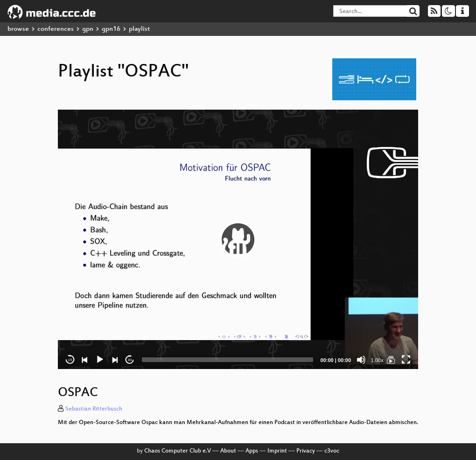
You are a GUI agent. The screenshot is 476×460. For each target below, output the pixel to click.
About (228, 451)
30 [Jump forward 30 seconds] (130, 360)
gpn (88, 29)
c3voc (332, 451)
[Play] (100, 360)
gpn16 (111, 29)
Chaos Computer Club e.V (178, 451)
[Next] (115, 360)
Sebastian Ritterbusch (94, 409)
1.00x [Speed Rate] (377, 360)
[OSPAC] (391, 360)
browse (18, 29)
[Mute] (361, 360)
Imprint (277, 451)
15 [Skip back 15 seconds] (70, 360)
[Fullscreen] (406, 360)
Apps (252, 451)
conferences (56, 29)
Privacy (306, 451)
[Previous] (85, 360)
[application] (238, 239)
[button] (238, 239)
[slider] (227, 360)
